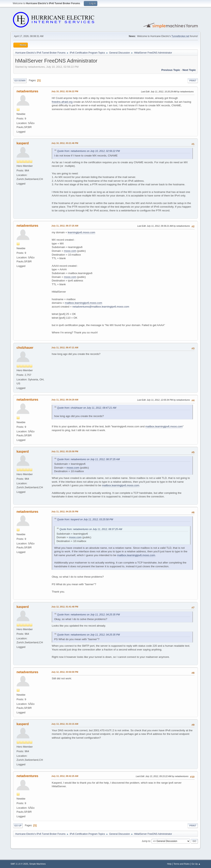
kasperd (23, 143)
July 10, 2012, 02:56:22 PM (65, 91)
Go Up (18, 826)
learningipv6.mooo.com (81, 232)
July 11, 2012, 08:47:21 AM (65, 348)
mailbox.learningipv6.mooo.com (84, 303)
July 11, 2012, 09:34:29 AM (65, 400)
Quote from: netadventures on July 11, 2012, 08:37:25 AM (88, 459)
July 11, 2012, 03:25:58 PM (65, 451)
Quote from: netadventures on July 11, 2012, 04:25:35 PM (88, 615)
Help (169, 864)
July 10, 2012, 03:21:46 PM (65, 143)
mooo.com (70, 251)
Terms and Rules (182, 864)
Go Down (20, 81)
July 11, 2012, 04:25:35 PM (65, 512)
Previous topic (171, 70)
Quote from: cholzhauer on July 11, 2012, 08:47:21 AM (87, 408)
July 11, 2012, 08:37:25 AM (65, 226)
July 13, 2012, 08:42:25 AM (65, 776)
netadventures (27, 91)
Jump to (146, 841)
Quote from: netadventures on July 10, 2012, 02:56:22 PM (88, 151)
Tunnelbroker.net (180, 36)
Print (193, 81)
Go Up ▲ (196, 864)
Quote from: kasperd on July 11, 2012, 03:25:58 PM (85, 519)
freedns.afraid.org (62, 102)
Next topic (189, 70)
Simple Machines (37, 864)
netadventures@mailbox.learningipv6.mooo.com (101, 307)
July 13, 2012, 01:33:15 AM (65, 724)
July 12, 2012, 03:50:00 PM (65, 672)
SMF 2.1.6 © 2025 (19, 864)
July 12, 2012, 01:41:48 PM (65, 607)
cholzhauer (25, 348)
